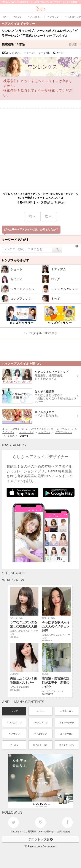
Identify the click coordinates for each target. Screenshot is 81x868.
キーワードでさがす (15, 240)
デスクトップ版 (41, 839)
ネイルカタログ (67, 723)
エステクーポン (67, 745)
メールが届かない (47, 831)
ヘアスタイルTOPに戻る (40, 333)
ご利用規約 (31, 831)
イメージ (30, 53)
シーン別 (44, 53)
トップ (14, 711)
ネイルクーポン (40, 745)
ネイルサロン (40, 734)
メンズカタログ (14, 723)
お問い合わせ (64, 831)
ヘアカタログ (67, 711)
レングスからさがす (15, 260)
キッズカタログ (40, 723)
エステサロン (67, 734)
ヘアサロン (14, 734)
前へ (32, 216)
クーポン (14, 745)
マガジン (40, 711)
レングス (15, 53)
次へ (49, 216)
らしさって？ (17, 831)
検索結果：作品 (41, 44)
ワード (59, 53)
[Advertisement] (40, 149)
